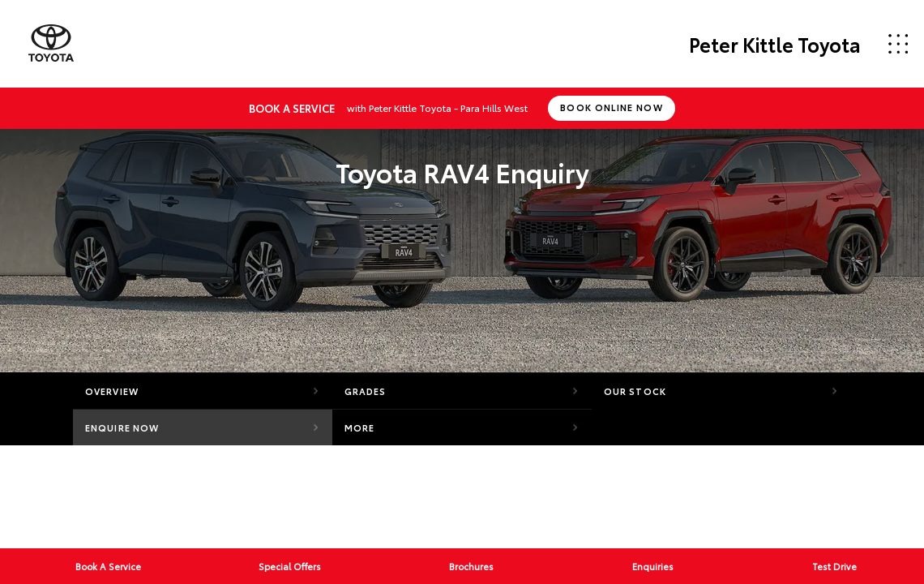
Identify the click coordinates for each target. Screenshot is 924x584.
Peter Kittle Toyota (775, 44)
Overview (112, 391)
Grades (366, 391)
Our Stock (635, 391)
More (359, 427)
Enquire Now (122, 427)
